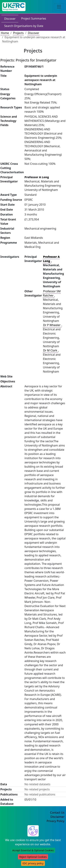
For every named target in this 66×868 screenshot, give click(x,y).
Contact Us (57, 813)
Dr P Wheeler (52, 325)
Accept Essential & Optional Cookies (33, 850)
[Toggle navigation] (59, 7)
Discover (10, 19)
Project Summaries (34, 18)
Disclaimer (57, 817)
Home (5, 33)
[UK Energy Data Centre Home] (14, 7)
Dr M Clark (51, 350)
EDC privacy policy (33, 863)
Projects (18, 33)
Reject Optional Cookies (33, 857)
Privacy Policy (56, 821)
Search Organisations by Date (24, 26)
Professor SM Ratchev (52, 293)
